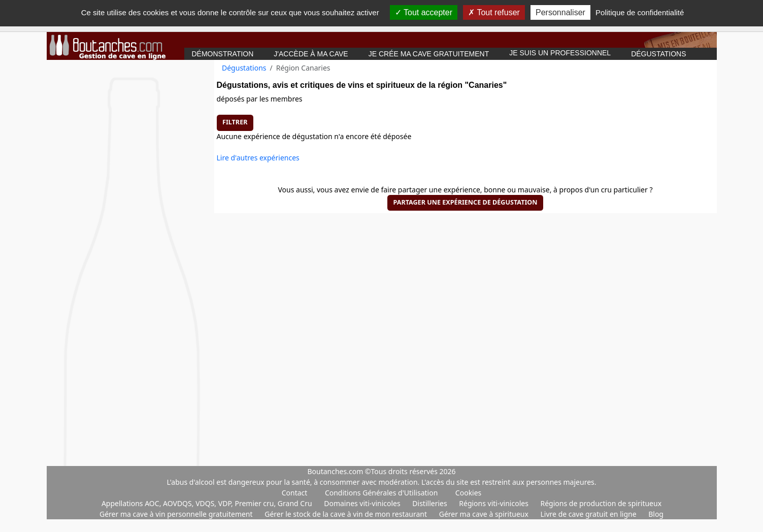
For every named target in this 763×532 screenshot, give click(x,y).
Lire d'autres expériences (258, 158)
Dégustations (658, 54)
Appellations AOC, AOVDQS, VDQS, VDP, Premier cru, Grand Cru (208, 503)
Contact (295, 493)
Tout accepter (424, 12)
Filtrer (235, 122)
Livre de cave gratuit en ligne (590, 514)
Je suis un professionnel (560, 53)
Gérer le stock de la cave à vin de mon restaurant (346, 514)
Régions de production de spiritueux (601, 503)
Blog (656, 514)
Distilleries (430, 503)
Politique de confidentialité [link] (640, 12)
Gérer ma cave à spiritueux (485, 514)
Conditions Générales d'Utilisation (381, 493)
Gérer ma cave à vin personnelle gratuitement (177, 514)
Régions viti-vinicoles (494, 503)
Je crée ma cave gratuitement (429, 54)
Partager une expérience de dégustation (465, 202)
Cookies (468, 493)
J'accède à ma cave (311, 54)
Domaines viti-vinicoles (363, 503)
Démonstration (223, 54)
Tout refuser (494, 12)
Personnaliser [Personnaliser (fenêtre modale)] (560, 12)
